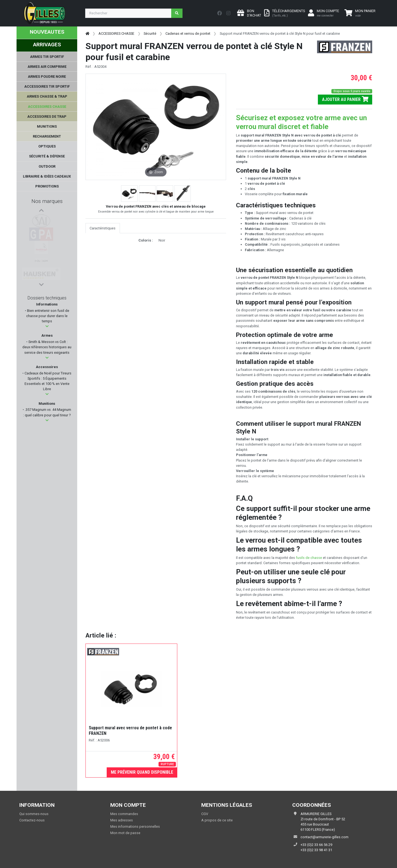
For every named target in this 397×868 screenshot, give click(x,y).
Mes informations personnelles (135, 827)
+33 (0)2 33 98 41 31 (316, 850)
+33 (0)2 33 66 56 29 (316, 845)
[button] (47, 326)
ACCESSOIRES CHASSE (116, 34)
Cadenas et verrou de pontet (188, 34)
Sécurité (150, 34)
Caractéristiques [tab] (103, 228)
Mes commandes (124, 814)
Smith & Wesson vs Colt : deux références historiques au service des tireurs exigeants (47, 347)
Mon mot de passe (125, 833)
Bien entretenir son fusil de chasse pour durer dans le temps (48, 316)
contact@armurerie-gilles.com (324, 837)
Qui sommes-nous (34, 814)
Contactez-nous (32, 820)
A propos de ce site (217, 820)
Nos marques (47, 201)
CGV (205, 814)
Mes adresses (122, 820)
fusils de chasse (309, 558)
